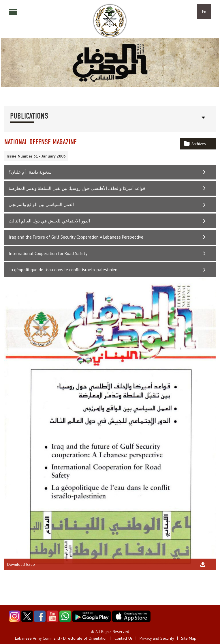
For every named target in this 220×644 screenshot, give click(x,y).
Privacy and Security (157, 638)
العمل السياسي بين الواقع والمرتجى (41, 204)
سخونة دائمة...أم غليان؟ (30, 172)
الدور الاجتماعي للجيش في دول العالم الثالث (49, 221)
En (204, 12)
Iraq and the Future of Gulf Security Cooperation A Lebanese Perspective (76, 237)
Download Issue (21, 564)
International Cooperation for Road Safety (48, 253)
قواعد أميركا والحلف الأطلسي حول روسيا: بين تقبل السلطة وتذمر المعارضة (77, 188)
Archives (199, 144)
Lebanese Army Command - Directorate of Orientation (61, 638)
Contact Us (124, 638)
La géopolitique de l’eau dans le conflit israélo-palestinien (63, 270)
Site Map (189, 638)
